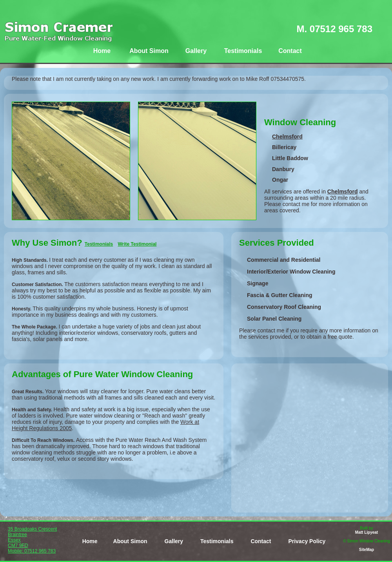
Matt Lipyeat (367, 532)
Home (102, 51)
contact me (296, 204)
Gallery (196, 51)
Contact (290, 51)
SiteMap (367, 550)
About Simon (149, 51)
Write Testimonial (137, 244)
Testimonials (243, 51)
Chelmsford (287, 137)
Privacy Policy (307, 541)
